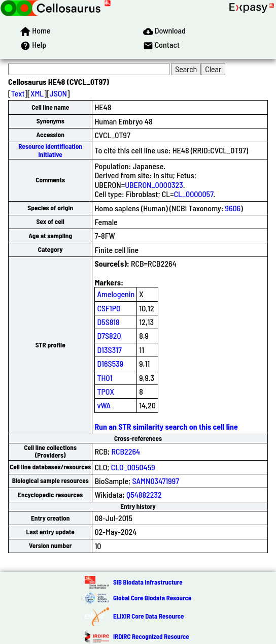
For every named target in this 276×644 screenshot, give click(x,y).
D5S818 (108, 322)
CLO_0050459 (133, 467)
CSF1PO (109, 308)
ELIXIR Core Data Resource (148, 616)
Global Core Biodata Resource (152, 598)
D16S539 (110, 363)
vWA (104, 405)
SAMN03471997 (156, 481)
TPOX (106, 391)
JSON (58, 93)
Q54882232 (144, 494)
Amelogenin (116, 294)
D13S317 (109, 350)
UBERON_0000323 (154, 185)
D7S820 (109, 335)
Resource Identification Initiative (50, 150)
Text (18, 93)
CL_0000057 (194, 194)
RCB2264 (126, 451)
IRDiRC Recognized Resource (151, 636)
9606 (233, 208)
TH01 (105, 378)
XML (37, 93)
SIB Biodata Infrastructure (148, 582)
